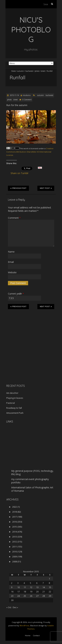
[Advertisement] (27, 358)
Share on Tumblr (21, 173)
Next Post (46, 188)
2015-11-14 (14, 95)
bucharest (29, 71)
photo (37, 71)
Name (11, 252)
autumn (21, 71)
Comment (14, 218)
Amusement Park (15, 413)
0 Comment (27, 100)
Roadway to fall (14, 408)
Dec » (15, 607)
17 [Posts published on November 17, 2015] (19, 592)
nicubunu (27, 95)
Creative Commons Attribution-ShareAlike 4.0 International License (30, 152)
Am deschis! (12, 393)
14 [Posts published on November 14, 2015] (44, 587)
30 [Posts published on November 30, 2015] (12, 600)
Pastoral (10, 403)
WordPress (24, 625)
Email (11, 262)
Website (12, 272)
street (43, 71)
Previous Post (18, 188)
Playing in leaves (15, 398)
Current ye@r (16, 294)
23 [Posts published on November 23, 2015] (12, 596)
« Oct (9, 607)
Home (13, 71)
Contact (36, 635)
